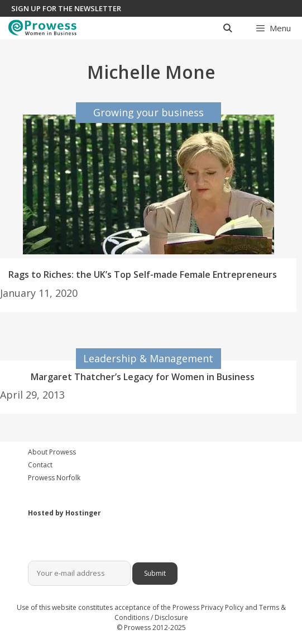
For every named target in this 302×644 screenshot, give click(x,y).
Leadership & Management (148, 358)
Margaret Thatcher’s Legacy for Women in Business (143, 377)
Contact (40, 465)
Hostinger (83, 513)
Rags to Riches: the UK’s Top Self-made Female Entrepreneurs (143, 274)
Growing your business (148, 112)
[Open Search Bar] (227, 28)
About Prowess (52, 452)
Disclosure (171, 617)
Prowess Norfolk (54, 478)
